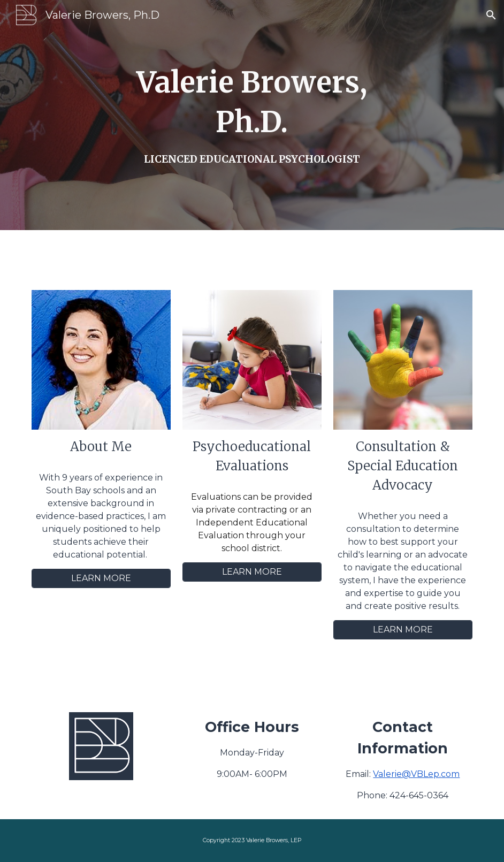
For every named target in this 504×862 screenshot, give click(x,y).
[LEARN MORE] (101, 578)
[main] (252, 115)
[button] (491, 15)
